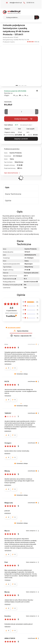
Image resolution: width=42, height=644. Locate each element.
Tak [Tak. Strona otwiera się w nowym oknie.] (25, 288)
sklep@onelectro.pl (16, 3)
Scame (12, 42)
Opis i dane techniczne (11, 173)
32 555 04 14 (30, 3)
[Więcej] (37, 112)
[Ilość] (21, 112)
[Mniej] (6, 112)
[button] (37, 91)
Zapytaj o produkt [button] (21, 139)
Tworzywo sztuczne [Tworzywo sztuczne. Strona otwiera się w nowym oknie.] (31, 273)
